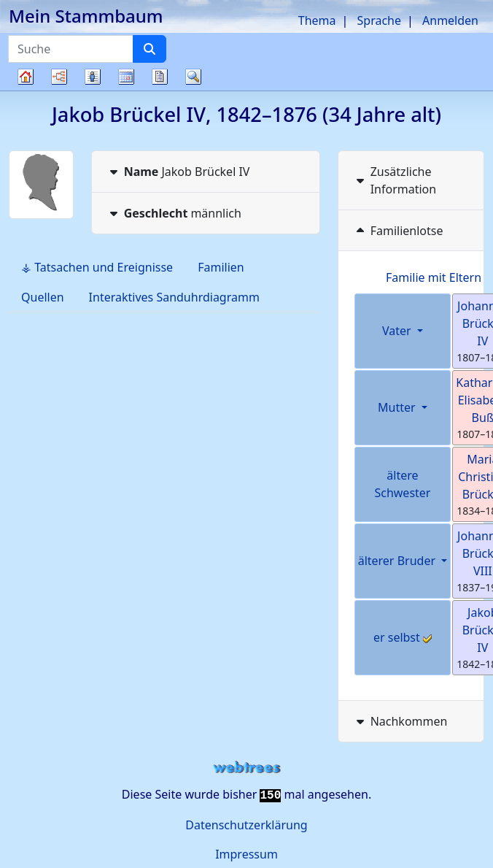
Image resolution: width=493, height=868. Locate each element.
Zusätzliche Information (395, 180)
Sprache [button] (379, 20)
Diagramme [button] (59, 77)
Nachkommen (400, 721)
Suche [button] (193, 77)
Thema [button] (317, 20)
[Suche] (150, 49)
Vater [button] (398, 331)
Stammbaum (26, 90)
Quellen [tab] (43, 297)
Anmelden (450, 20)
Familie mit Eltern (434, 277)
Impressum (246, 854)
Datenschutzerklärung (246, 825)
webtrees (246, 768)
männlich (174, 213)
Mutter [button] (398, 407)
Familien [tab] (221, 267)
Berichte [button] (160, 77)
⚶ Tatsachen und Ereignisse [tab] (97, 267)
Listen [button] (93, 77)
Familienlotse (398, 231)
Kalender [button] (126, 77)
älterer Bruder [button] (399, 561)
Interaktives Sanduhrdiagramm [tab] (174, 297)
